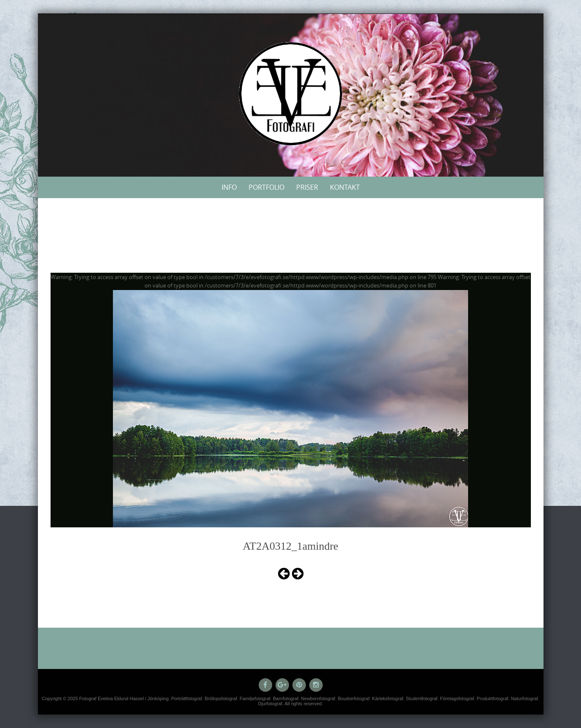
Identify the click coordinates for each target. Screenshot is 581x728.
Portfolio (266, 187)
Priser (307, 187)
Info (229, 187)
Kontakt (345, 187)
